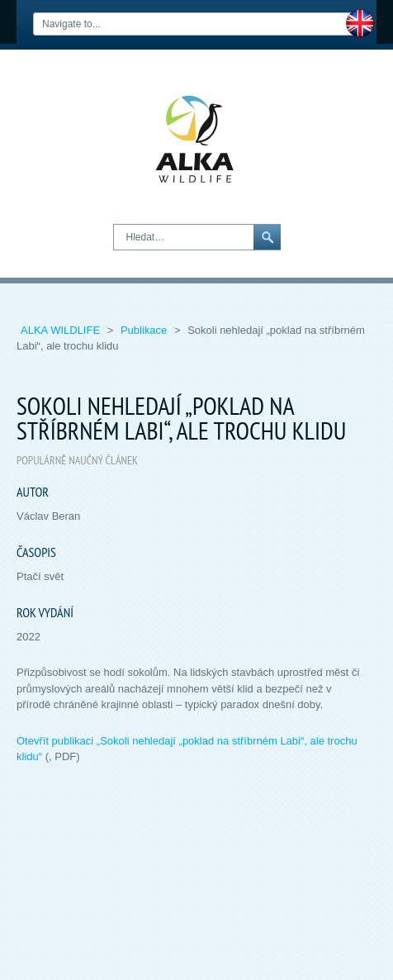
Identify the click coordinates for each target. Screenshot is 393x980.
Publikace (145, 330)
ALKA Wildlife (62, 330)
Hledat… (114, 225)
